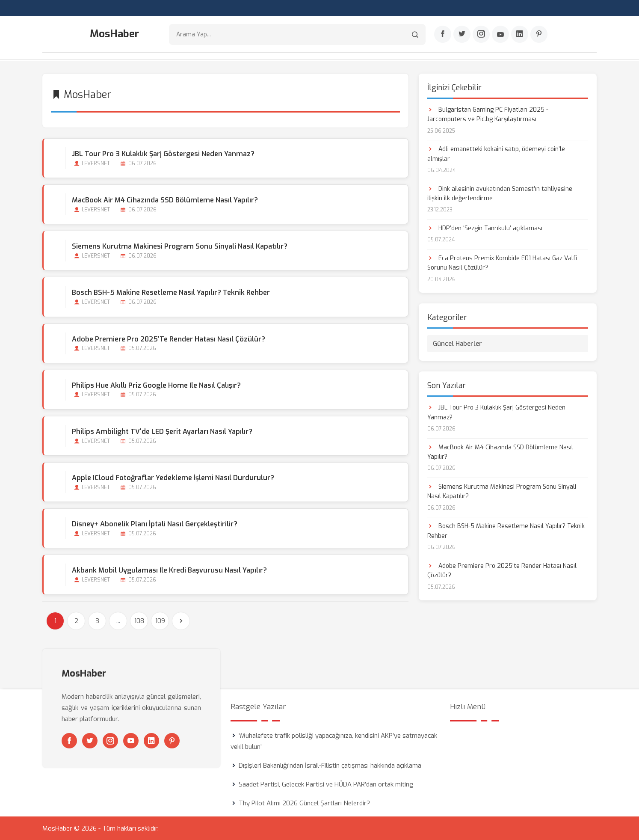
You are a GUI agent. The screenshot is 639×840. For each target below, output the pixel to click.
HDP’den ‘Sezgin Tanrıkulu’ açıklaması (485, 228)
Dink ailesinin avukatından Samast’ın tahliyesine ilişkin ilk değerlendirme (500, 193)
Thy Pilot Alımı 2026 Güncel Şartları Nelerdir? (304, 803)
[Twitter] (462, 35)
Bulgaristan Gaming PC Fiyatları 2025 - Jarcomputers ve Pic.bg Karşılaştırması (488, 114)
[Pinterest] (539, 35)
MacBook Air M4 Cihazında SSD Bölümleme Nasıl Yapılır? (165, 200)
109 (160, 620)
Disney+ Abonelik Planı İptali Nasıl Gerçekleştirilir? (155, 524)
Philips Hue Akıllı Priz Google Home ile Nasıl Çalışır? (156, 385)
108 (139, 620)
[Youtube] (500, 35)
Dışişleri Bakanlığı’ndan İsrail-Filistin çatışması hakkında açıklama (330, 765)
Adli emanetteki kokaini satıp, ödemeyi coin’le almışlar (496, 153)
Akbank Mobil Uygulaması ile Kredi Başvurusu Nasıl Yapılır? (169, 570)
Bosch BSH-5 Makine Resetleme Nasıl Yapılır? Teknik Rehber (171, 292)
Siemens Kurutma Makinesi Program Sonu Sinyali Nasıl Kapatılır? (180, 246)
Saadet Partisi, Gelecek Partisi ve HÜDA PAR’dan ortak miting (326, 784)
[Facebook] (443, 35)
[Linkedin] (520, 35)
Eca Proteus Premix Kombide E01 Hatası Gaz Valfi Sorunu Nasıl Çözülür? (502, 263)
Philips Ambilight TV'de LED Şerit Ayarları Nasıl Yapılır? (162, 431)
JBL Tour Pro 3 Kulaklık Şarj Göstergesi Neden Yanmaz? (163, 153)
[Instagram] (481, 35)
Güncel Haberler (457, 343)
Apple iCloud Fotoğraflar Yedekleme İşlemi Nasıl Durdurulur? (173, 477)
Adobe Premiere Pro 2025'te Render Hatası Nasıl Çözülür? (169, 339)
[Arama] (415, 34)
